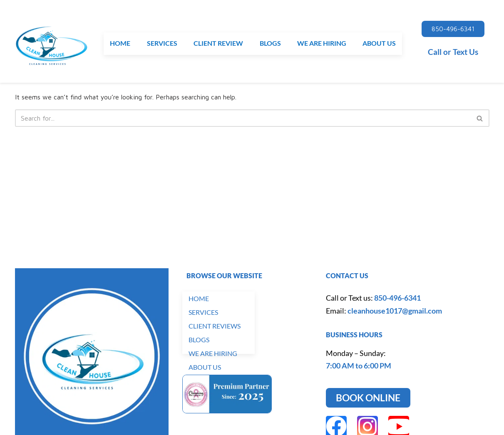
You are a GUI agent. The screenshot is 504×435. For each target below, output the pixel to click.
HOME (120, 43)
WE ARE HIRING (322, 43)
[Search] (243, 118)
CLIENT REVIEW (218, 43)
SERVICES (162, 43)
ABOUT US (379, 43)
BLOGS (270, 43)
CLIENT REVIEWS (215, 326)
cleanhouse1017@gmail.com (395, 311)
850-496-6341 (397, 298)
